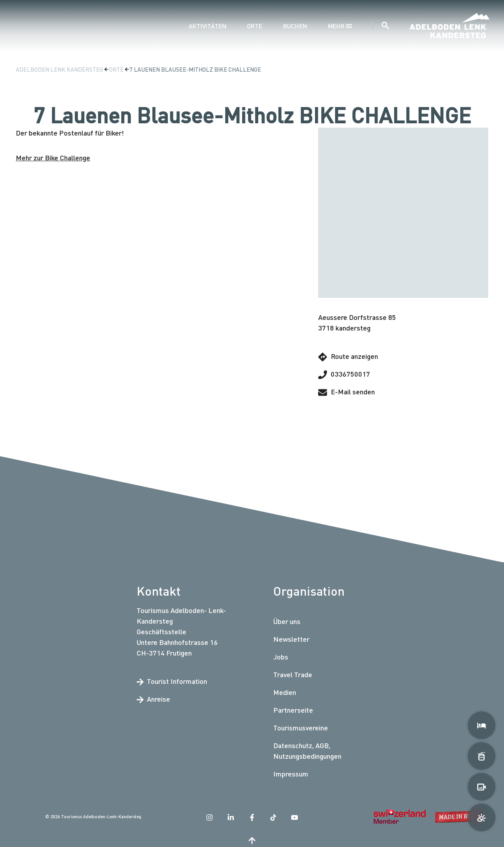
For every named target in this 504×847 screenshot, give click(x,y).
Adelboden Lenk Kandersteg (60, 70)
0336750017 (344, 374)
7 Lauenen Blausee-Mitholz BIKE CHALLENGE (195, 70)
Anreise (153, 699)
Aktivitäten (208, 26)
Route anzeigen (348, 357)
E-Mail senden (346, 392)
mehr (340, 26)
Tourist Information (172, 681)
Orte (255, 26)
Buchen (295, 26)
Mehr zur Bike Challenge (53, 158)
